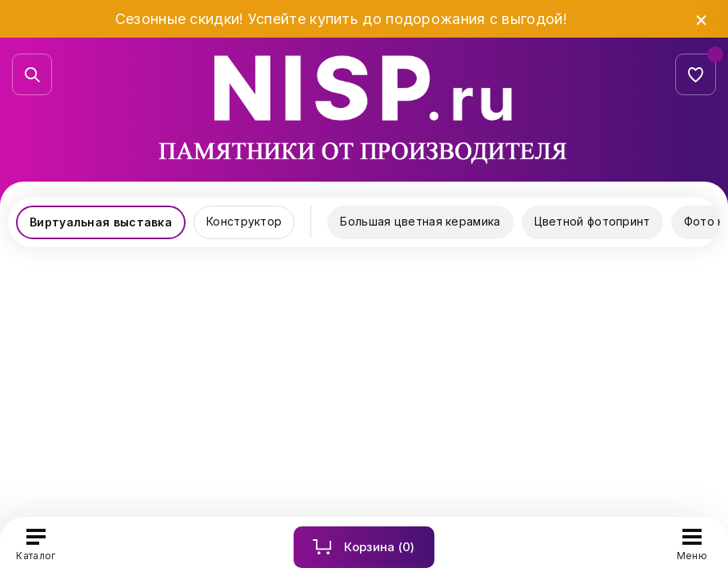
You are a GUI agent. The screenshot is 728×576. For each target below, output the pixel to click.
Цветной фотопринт (592, 221)
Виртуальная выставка (101, 222)
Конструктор (244, 221)
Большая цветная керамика (420, 221)
